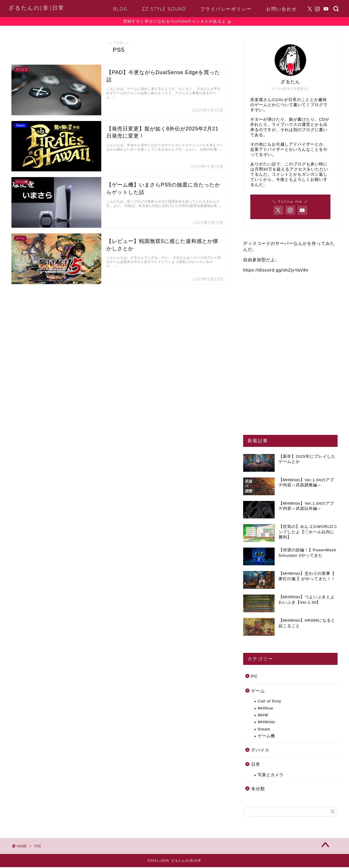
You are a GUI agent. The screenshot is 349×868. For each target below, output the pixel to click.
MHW (263, 716)
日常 (256, 765)
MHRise (265, 709)
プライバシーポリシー (226, 9)
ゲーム (258, 691)
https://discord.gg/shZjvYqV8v (276, 270)
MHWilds (266, 723)
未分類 (258, 789)
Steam (264, 730)
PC (254, 677)
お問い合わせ (281, 9)
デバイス (260, 751)
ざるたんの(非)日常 (37, 8)
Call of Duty (269, 702)
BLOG (120, 9)
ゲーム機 (266, 737)
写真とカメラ (271, 776)
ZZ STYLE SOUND (164, 9)
